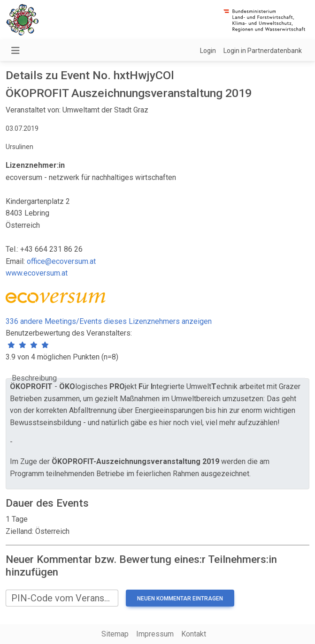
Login (208, 51)
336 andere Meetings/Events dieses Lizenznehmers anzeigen (109, 321)
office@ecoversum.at (61, 261)
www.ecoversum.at (37, 273)
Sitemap (115, 634)
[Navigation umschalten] (15, 51)
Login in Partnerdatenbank (263, 51)
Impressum (155, 634)
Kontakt (194, 634)
